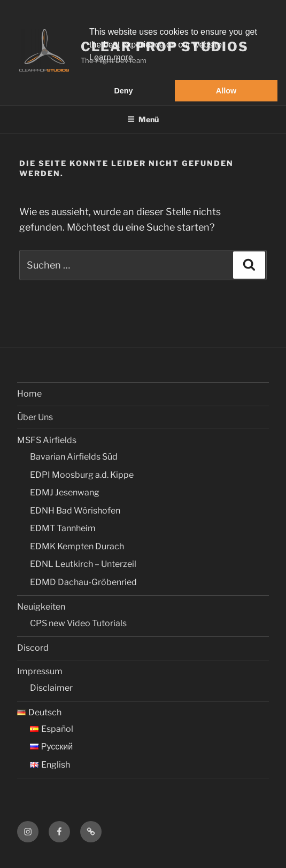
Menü (143, 119)
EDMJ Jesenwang (65, 492)
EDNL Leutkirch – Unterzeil (83, 564)
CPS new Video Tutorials (78, 623)
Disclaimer (51, 688)
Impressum (40, 671)
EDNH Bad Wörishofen (75, 511)
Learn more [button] (111, 57)
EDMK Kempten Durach (77, 546)
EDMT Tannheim (63, 528)
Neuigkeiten (41, 607)
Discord (33, 648)
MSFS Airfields (47, 440)
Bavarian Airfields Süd (74, 457)
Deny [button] (123, 91)
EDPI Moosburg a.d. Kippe (82, 475)
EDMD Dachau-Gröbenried (83, 582)
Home (29, 394)
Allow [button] (226, 91)
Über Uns (35, 417)
